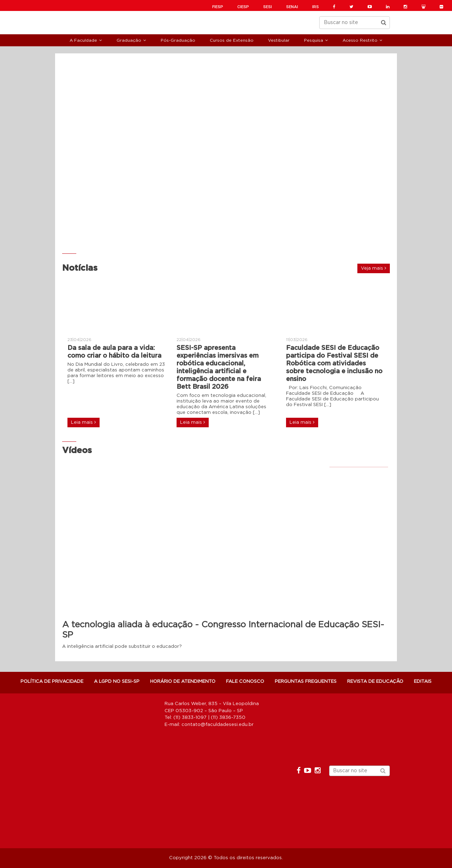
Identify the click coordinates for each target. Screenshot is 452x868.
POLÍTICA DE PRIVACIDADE (52, 682)
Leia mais (84, 422)
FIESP (218, 7)
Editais (423, 682)
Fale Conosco (245, 682)
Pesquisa (314, 40)
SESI (267, 7)
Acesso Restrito (360, 40)
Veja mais (374, 268)
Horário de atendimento (183, 682)
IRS (316, 7)
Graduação (129, 40)
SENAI (292, 7)
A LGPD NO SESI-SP (117, 682)
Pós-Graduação (178, 40)
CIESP (243, 7)
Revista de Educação (375, 682)
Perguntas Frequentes (306, 682)
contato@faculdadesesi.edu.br (218, 725)
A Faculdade (83, 40)
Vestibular (279, 40)
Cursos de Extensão (232, 40)
